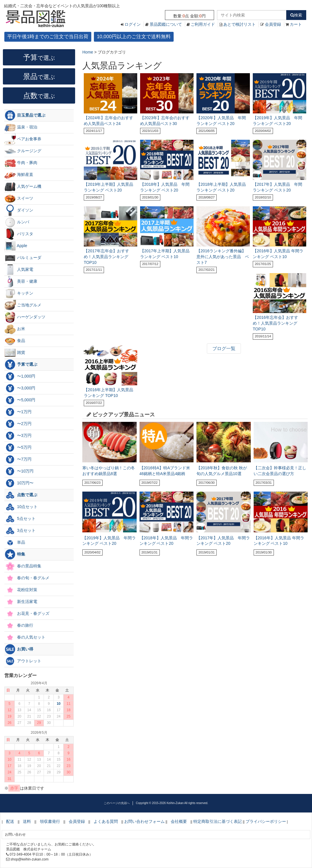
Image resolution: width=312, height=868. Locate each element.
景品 (39, 76)
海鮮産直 (19, 175)
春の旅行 (19, 626)
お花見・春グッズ (27, 614)
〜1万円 (18, 412)
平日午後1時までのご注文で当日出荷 (48, 37)
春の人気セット (25, 637)
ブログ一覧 (224, 349)
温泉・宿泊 (21, 127)
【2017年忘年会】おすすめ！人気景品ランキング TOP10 (106, 257)
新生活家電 (21, 602)
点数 (39, 95)
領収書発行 (50, 821)
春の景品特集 (23, 566)
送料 (27, 821)
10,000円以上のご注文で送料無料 (134, 37)
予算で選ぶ (21, 365)
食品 (15, 341)
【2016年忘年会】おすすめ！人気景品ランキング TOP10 (275, 323)
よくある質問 (106, 821)
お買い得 (19, 649)
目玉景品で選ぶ (25, 115)
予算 (39, 57)
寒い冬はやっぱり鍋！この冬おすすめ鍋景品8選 (109, 471)
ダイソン (19, 210)
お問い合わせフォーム (144, 821)
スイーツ (19, 198)
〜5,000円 (20, 400)
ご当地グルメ (23, 305)
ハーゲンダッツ (25, 317)
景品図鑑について (166, 24)
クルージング (23, 151)
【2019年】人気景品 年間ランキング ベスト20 (109, 541)
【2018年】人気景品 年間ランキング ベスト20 (166, 541)
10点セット (21, 507)
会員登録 (273, 24)
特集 (15, 554)
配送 (10, 821)
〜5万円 (18, 448)
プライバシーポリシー (266, 821)
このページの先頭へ (117, 803)
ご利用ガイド (203, 24)
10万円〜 (19, 483)
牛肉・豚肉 (21, 163)
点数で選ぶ (21, 495)
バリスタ (19, 234)
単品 (15, 542)
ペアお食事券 (23, 139)
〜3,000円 (20, 388)
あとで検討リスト (239, 24)
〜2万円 (18, 424)
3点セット (20, 531)
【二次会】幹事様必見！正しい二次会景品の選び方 (280, 471)
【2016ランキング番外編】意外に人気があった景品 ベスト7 (223, 257)
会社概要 (179, 821)
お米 (15, 329)
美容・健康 (21, 282)
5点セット (20, 519)
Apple (16, 246)
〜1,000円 (20, 376)
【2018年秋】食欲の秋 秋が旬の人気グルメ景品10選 (222, 471)
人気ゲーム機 (23, 187)
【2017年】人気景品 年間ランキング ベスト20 (223, 541)
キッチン (19, 293)
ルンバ (17, 222)
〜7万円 (18, 459)
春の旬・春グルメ (27, 578)
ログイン (133, 24)
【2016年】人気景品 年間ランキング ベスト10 (279, 541)
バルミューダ (23, 258)
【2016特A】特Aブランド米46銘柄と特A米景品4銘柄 (165, 471)
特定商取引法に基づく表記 (218, 821)
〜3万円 (18, 436)
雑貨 (15, 353)
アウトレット (23, 661)
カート (296, 24)
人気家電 (19, 270)
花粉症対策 (21, 590)
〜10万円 (19, 471)
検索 (296, 15)
